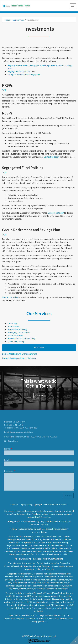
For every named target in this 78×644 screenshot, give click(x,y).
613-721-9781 (16, 426)
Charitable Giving (16, 341)
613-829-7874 (18, 423)
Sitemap (14, 504)
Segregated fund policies (19, 71)
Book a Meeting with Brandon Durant (19, 354)
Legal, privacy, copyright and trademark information (43, 504)
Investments (13, 326)
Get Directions (11, 442)
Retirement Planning (17, 329)
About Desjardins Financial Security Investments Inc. (39, 559)
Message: (10, 472)
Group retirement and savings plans (24, 74)
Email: (8, 461)
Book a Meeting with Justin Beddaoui (19, 358)
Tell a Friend (39, 348)
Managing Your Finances (19, 332)
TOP (4, 90)
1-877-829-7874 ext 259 (25, 429)
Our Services (18, 20)
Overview (12, 323)
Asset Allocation (15, 335)
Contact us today (51, 157)
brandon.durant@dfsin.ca (22, 433)
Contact (39, 395)
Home (7, 20)
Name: (8, 449)
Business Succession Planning (21, 338)
